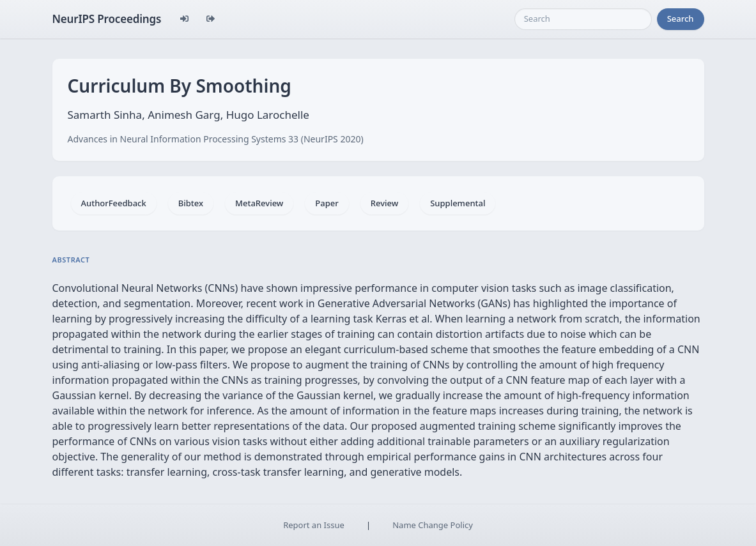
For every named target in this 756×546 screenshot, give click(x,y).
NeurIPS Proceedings (107, 19)
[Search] (583, 19)
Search (681, 19)
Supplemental (458, 203)
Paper (327, 203)
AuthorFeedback (114, 203)
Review (384, 203)
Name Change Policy (433, 525)
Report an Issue (314, 525)
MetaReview (259, 203)
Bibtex (191, 203)
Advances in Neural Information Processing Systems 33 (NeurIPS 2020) (216, 139)
